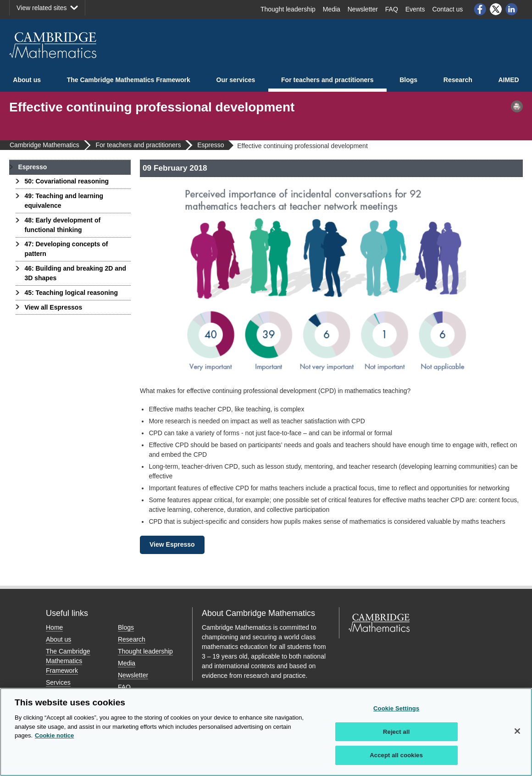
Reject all (396, 732)
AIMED (509, 80)
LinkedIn (512, 9)
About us (27, 80)
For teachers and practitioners (327, 80)
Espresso (32, 167)
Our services (236, 80)
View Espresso (172, 544)
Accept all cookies (396, 755)
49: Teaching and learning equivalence (64, 201)
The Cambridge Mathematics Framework (129, 80)
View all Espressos (53, 307)
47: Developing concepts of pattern (66, 249)
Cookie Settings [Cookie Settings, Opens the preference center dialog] (396, 708)
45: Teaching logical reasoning (71, 293)
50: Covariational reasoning (66, 181)
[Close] (517, 731)
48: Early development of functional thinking (62, 225)
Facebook (480, 9)
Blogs (408, 80)
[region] (266, 732)
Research (458, 80)
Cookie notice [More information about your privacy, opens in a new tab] (54, 735)
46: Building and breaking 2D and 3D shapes (75, 273)
